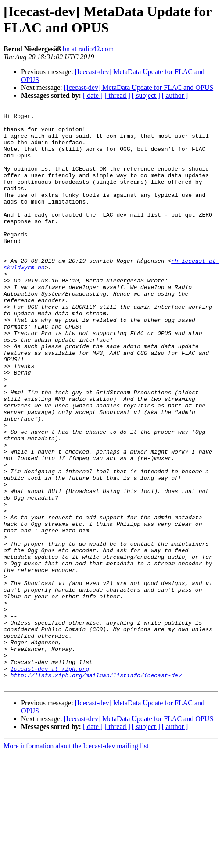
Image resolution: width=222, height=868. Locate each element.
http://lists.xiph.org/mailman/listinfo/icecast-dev (96, 788)
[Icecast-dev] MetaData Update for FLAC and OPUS (139, 88)
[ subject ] (146, 95)
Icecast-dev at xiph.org (50, 780)
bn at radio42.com (88, 49)
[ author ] (175, 95)
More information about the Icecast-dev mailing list (76, 860)
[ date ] (93, 95)
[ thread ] (117, 95)
